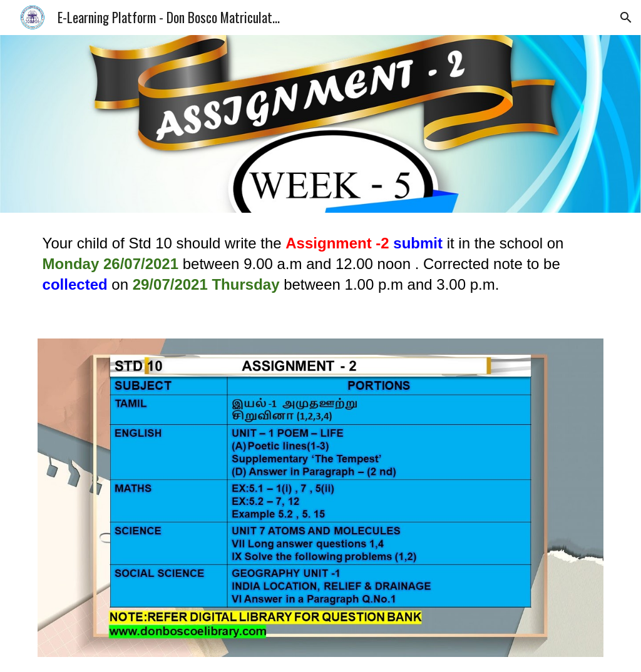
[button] (626, 18)
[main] (321, 268)
